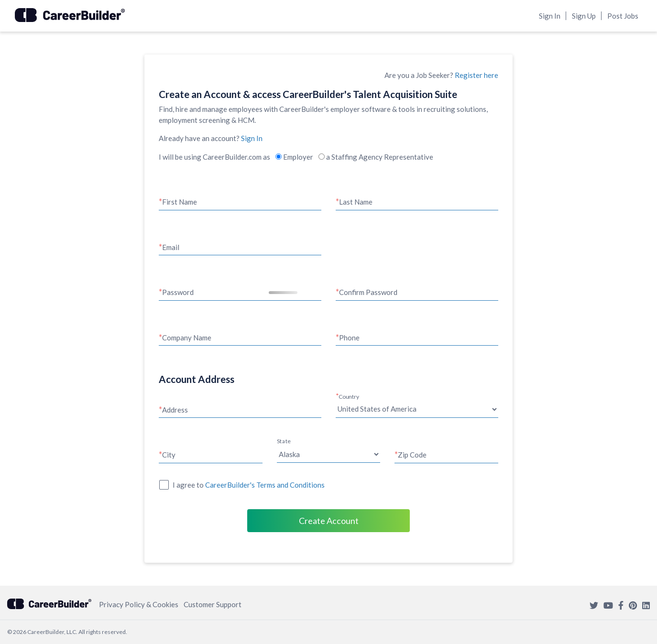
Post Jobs (623, 16)
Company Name (187, 338)
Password (178, 292)
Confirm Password (368, 292)
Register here (476, 75)
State (284, 441)
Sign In (550, 16)
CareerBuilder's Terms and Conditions (265, 485)
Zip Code (412, 455)
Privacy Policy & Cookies (139, 604)
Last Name (356, 202)
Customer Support (213, 604)
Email (171, 247)
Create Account (329, 521)
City (169, 455)
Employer (294, 157)
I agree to (249, 485)
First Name (180, 202)
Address (175, 410)
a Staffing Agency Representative (376, 157)
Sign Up (584, 16)
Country (349, 396)
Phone (349, 338)
